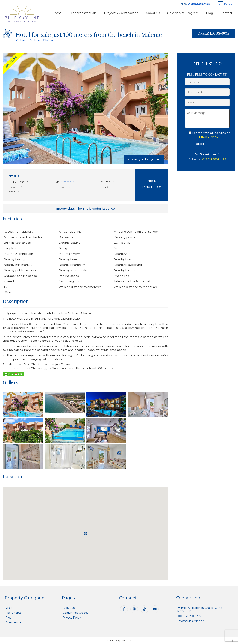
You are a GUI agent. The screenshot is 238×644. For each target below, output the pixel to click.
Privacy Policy (209, 137)
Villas (9, 608)
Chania (48, 40)
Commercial (68, 182)
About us (153, 13)
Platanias (22, 40)
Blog (210, 13)
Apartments (13, 613)
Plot (8, 618)
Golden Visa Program (183, 13)
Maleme (36, 40)
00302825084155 (214, 159)
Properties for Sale (83, 13)
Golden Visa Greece (76, 613)
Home (57, 13)
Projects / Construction (121, 13)
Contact (226, 13)
